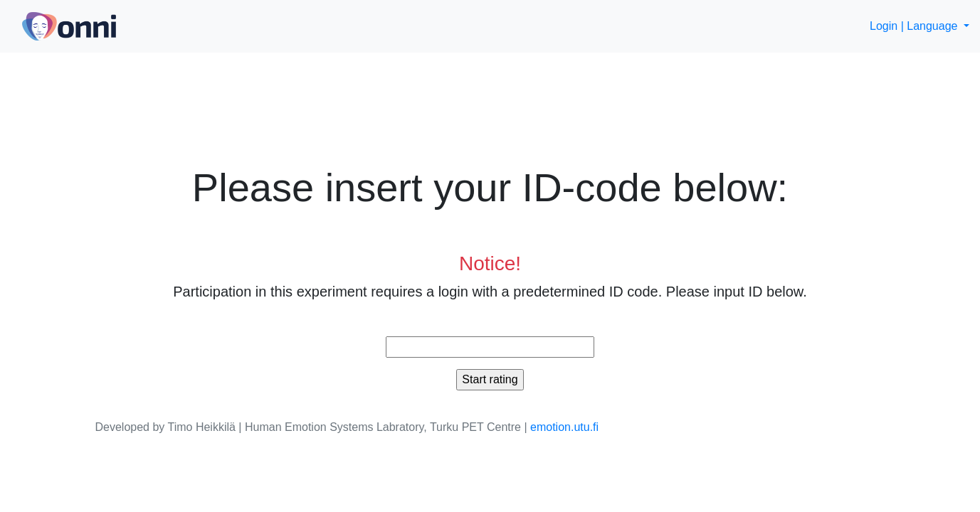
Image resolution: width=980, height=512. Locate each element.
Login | (887, 26)
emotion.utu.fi (564, 427)
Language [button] (934, 26)
